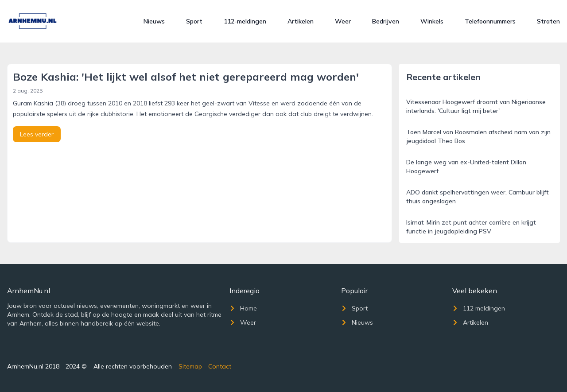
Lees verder (37, 134)
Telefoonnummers (490, 21)
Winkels (432, 21)
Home (243, 308)
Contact (220, 366)
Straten (548, 21)
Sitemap (190, 366)
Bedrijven (386, 21)
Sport (194, 21)
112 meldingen (479, 308)
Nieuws (154, 21)
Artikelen (301, 21)
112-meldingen (245, 21)
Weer (343, 21)
